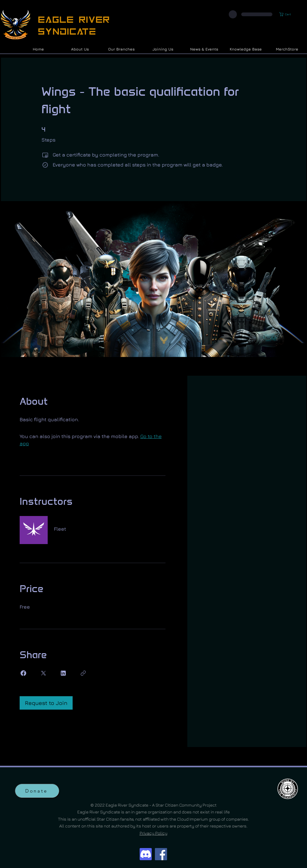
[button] (288, 14)
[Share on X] (43, 673)
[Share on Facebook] (23, 673)
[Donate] (37, 791)
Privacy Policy (153, 833)
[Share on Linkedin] (63, 673)
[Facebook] (161, 854)
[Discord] (146, 854)
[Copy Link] (83, 673)
